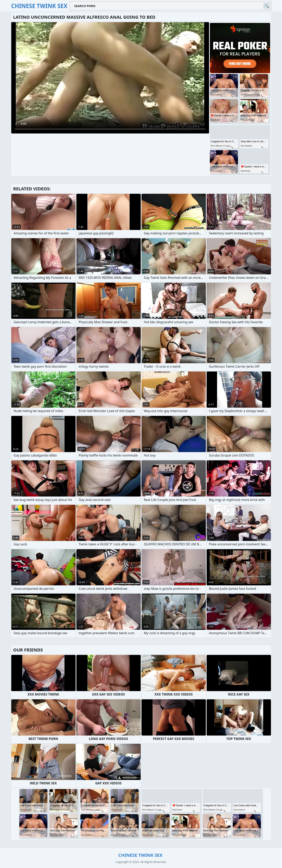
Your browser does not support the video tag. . (110, 78)
